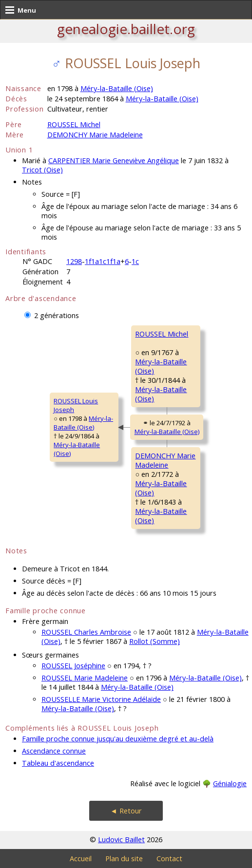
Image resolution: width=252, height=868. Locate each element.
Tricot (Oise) (42, 170)
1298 (74, 261)
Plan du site (124, 859)
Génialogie (230, 783)
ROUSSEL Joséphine (73, 666)
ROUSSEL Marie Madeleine (85, 678)
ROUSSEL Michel (74, 124)
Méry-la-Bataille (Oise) (117, 88)
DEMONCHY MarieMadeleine (165, 460)
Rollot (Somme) (155, 641)
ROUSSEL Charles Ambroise (86, 632)
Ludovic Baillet (121, 840)
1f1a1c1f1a (103, 261)
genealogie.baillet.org (126, 29)
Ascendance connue (54, 751)
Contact (169, 859)
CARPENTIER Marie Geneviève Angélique (114, 160)
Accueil (81, 859)
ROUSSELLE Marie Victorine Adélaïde (101, 699)
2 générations (57, 315)
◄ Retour (126, 811)
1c (135, 261)
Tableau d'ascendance (58, 763)
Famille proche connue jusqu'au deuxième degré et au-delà (118, 739)
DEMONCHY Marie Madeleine (95, 135)
